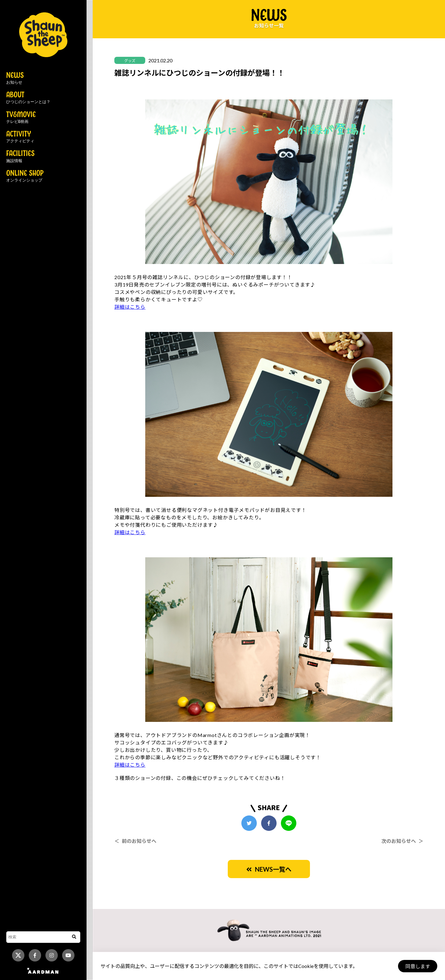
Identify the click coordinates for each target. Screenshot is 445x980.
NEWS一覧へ (269, 869)
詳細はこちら (130, 307)
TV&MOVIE (21, 118)
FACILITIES (20, 157)
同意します (417, 966)
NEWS (15, 78)
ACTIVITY (20, 137)
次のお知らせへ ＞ (402, 841)
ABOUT (28, 98)
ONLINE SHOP (25, 176)
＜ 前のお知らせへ (135, 841)
